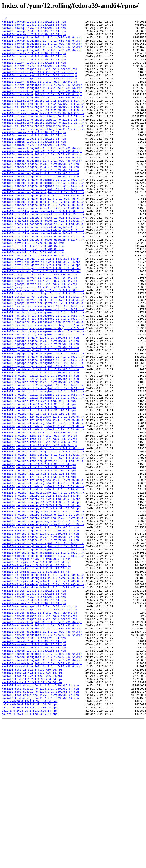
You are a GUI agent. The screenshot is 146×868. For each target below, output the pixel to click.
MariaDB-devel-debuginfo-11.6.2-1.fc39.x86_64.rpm (41, 319)
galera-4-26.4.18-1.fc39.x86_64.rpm (30, 842)
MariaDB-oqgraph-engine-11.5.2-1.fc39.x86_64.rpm (40, 410)
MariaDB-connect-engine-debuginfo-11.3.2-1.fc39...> (43, 212)
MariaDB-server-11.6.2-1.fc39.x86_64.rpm (34, 717)
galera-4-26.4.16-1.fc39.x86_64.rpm (30, 838)
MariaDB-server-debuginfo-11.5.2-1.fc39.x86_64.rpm (42, 751)
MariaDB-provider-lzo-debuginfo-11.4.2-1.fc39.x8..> (43, 577)
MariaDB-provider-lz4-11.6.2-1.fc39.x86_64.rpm (39, 489)
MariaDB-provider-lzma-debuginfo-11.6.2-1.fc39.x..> (43, 546)
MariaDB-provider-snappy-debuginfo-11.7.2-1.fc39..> (43, 626)
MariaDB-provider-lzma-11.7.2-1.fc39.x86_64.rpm (39, 531)
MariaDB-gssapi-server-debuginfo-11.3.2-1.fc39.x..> (43, 345)
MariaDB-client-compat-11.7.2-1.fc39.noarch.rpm (39, 95)
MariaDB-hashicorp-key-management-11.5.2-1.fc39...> (43, 372)
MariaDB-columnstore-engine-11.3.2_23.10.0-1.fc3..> (43, 118)
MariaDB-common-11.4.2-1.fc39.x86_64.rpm (34, 159)
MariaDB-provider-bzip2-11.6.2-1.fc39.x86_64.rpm (40, 451)
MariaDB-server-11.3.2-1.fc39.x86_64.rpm (34, 706)
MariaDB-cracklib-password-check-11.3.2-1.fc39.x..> (43, 250)
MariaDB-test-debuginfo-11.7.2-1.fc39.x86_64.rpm (40, 834)
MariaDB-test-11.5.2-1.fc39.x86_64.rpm (32, 808)
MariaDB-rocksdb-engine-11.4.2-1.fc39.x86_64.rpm (40, 633)
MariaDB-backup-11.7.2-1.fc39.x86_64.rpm (34, 38)
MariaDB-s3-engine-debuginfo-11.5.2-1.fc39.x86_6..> (43, 694)
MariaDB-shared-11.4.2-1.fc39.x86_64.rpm (34, 766)
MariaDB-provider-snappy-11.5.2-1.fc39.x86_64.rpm (41, 599)
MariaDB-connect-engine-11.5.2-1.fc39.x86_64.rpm (40, 201)
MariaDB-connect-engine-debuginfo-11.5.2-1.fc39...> (43, 220)
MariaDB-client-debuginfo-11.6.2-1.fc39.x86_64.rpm (42, 110)
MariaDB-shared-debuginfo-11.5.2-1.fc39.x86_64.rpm (42, 789)
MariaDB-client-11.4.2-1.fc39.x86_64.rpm (34, 64)
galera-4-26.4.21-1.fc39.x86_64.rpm (30, 853)
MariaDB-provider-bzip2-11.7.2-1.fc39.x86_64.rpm (40, 455)
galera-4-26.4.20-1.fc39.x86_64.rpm (30, 850)
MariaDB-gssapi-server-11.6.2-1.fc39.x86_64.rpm (39, 338)
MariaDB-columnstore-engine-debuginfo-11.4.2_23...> (43, 140)
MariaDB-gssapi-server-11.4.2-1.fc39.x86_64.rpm (39, 330)
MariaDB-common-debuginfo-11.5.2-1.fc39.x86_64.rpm (42, 182)
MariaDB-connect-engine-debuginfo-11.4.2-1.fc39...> (43, 216)
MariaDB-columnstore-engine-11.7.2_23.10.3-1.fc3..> (43, 133)
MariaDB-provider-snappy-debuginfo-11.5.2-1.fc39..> (43, 618)
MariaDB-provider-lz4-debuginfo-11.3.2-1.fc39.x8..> (43, 497)
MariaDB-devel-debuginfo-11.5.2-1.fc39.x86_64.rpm (41, 315)
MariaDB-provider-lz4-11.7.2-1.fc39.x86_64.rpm (39, 493)
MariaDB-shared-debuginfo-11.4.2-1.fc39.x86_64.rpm (42, 785)
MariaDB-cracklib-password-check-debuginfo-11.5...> (43, 277)
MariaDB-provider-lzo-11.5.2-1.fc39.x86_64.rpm (39, 561)
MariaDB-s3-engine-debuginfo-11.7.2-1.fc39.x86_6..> (43, 702)
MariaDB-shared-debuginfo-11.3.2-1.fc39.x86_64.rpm (42, 781)
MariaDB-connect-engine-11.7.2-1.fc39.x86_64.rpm (40, 209)
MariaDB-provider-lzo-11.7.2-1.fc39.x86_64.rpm (39, 569)
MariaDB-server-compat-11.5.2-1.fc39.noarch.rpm (39, 732)
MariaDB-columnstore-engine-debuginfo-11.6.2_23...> (43, 148)
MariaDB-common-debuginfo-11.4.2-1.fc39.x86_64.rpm (42, 178)
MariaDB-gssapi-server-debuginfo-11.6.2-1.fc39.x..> (43, 357)
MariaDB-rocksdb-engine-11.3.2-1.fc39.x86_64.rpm (40, 630)
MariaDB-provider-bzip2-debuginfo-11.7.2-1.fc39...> (43, 474)
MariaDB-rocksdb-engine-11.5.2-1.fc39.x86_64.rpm (40, 637)
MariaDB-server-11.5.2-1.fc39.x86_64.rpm (34, 713)
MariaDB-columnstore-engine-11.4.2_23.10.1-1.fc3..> (43, 121)
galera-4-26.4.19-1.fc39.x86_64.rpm (30, 846)
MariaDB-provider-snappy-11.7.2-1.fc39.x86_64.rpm (41, 607)
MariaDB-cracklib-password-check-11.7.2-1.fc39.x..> (43, 266)
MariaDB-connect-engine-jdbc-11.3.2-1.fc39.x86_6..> (43, 231)
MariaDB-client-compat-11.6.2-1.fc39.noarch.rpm (39, 91)
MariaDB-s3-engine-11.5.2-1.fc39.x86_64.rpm (36, 675)
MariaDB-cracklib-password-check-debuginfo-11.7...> (43, 284)
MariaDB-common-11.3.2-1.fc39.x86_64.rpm (34, 156)
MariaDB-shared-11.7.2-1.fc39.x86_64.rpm (34, 778)
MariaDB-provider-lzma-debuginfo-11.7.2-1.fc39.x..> (43, 550)
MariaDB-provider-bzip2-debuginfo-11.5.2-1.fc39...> (43, 467)
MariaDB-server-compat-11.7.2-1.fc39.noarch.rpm (39, 740)
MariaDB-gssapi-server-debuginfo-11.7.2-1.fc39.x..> (43, 360)
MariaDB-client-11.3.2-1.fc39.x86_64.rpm (34, 61)
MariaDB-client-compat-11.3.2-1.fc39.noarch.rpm (39, 80)
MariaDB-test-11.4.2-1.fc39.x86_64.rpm (32, 804)
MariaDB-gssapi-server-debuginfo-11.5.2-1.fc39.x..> (43, 353)
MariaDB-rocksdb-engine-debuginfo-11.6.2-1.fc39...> (43, 660)
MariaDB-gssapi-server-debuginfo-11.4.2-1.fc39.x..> (43, 349)
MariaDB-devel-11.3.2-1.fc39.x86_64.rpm (33, 288)
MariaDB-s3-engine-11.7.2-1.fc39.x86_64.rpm (36, 683)
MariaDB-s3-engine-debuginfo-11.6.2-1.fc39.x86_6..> (43, 698)
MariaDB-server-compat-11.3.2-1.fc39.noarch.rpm (39, 724)
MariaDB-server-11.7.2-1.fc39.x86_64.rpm (34, 721)
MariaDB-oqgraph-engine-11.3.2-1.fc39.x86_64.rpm (40, 402)
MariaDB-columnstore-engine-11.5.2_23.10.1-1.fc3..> (43, 125)
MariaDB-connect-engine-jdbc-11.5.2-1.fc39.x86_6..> (43, 239)
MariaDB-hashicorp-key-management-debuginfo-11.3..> (43, 383)
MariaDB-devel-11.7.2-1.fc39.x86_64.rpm (33, 303)
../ (4, 19)
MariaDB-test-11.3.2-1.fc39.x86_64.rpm (32, 800)
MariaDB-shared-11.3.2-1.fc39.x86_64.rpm (34, 762)
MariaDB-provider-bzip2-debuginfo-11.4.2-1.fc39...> (43, 463)
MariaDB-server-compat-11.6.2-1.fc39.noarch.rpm (39, 736)
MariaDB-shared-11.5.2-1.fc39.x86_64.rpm (34, 770)
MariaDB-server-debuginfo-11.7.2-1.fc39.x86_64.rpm (42, 759)
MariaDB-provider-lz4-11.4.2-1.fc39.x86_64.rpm (39, 482)
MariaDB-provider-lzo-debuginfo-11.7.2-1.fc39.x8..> (43, 588)
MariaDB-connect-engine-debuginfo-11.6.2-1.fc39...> (43, 224)
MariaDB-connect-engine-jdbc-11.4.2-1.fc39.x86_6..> (43, 235)
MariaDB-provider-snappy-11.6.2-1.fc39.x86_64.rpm (41, 603)
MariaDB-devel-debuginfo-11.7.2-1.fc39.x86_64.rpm (41, 322)
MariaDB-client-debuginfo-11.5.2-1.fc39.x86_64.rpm (42, 106)
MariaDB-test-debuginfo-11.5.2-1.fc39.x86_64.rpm (40, 827)
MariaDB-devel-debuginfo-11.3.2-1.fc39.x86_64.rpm (41, 307)
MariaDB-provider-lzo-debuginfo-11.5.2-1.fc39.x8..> (43, 580)
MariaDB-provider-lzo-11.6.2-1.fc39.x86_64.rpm (39, 565)
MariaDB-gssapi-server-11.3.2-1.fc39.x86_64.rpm (39, 326)
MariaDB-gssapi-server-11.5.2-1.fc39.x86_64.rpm (39, 334)
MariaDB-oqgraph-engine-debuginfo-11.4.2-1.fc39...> (43, 425)
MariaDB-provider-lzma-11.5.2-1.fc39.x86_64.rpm (39, 523)
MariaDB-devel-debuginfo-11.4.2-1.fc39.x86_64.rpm (41, 311)
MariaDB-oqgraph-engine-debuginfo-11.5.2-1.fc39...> (43, 429)
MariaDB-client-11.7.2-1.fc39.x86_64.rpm (34, 76)
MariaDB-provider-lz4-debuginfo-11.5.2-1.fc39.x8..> (43, 504)
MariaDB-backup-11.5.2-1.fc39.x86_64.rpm (34, 30)
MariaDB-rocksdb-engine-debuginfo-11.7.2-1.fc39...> (43, 664)
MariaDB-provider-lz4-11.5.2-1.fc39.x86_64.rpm (39, 486)
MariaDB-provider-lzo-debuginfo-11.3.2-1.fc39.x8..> (43, 573)
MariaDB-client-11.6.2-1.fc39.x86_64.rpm (34, 72)
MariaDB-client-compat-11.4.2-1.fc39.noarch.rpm (39, 83)
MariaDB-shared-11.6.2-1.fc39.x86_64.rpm (34, 774)
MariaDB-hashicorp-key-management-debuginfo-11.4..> (43, 387)
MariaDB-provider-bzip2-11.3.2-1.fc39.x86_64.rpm (40, 440)
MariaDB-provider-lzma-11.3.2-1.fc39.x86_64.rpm (39, 516)
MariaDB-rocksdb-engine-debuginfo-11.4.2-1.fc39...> (43, 652)
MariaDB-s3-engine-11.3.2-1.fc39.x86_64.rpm (36, 668)
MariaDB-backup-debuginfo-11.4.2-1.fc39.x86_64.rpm (42, 46)
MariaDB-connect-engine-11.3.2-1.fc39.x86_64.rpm (40, 193)
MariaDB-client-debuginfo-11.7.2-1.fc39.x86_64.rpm (42, 114)
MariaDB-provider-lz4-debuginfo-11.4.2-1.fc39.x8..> (43, 501)
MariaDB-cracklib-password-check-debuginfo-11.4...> (43, 273)
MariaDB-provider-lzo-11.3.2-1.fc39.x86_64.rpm (39, 554)
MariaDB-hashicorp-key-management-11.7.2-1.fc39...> (43, 379)
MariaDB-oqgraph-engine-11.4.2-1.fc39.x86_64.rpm (40, 406)
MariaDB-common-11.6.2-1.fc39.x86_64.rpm (34, 167)
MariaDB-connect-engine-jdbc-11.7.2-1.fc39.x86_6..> (43, 247)
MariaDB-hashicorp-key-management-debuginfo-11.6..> (43, 394)
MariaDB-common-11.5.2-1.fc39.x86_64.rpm (34, 163)
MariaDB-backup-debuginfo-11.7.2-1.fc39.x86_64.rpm (42, 57)
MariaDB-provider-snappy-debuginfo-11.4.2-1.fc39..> (43, 614)
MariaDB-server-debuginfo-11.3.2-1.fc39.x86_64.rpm (42, 743)
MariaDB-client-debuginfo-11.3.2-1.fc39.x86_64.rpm (42, 99)
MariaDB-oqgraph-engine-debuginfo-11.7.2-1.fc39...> (43, 436)
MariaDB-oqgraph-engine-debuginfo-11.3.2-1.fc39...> (43, 421)
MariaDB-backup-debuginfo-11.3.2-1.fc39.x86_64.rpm (42, 42)
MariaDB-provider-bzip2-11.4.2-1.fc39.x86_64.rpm (40, 444)
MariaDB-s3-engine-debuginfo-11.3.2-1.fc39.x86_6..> (43, 687)
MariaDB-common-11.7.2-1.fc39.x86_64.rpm (34, 171)
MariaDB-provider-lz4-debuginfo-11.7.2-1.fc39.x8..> (43, 512)
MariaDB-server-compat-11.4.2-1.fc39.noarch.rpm (39, 728)
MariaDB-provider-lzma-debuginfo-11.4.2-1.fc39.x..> (43, 539)
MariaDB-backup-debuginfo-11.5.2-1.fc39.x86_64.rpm (42, 49)
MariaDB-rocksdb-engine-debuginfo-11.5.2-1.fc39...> (43, 656)
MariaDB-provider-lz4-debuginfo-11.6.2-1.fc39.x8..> (43, 508)
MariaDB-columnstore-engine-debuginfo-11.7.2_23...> (43, 152)
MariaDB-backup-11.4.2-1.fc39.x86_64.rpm (34, 27)
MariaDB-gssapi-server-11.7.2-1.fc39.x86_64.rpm (39, 341)
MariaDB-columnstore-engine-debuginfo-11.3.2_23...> (43, 137)
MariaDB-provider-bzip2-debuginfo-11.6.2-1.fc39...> (43, 470)
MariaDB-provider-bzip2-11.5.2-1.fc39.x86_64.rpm (40, 448)
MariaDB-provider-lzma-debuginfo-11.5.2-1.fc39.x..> (43, 542)
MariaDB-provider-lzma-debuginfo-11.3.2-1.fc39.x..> (43, 535)
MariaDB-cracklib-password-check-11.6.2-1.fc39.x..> (43, 262)
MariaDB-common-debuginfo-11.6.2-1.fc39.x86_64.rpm (42, 186)
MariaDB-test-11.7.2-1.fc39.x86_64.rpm (32, 816)
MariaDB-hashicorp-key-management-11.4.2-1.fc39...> (43, 368)
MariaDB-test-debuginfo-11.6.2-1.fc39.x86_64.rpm (40, 831)
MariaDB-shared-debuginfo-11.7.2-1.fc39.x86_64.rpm (42, 797)
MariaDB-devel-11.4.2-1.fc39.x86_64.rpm (33, 292)
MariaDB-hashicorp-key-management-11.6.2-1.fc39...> (43, 376)
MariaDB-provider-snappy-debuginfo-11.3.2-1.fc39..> (43, 611)
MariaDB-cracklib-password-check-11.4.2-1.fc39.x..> (43, 254)
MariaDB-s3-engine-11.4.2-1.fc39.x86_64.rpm (36, 671)
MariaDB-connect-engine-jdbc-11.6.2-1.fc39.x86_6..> (43, 243)
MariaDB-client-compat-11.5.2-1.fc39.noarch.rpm (39, 87)
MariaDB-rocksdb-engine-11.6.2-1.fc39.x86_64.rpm (40, 641)
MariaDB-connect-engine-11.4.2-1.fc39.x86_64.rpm (40, 197)
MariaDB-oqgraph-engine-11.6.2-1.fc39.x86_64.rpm (40, 413)
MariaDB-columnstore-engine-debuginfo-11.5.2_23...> (43, 144)
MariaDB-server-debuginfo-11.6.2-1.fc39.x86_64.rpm (42, 755)
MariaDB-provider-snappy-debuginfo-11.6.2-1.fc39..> (43, 622)
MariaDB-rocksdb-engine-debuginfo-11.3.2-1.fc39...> (43, 649)
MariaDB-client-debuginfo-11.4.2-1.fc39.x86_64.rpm (42, 102)
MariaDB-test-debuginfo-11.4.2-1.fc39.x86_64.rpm (40, 823)
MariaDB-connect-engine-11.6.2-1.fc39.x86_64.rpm (40, 205)
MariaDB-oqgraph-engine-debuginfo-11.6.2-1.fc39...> (43, 432)
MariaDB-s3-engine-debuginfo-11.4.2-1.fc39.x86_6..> (43, 690)
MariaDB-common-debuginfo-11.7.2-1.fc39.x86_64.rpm (42, 190)
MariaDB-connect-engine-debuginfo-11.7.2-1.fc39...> (43, 228)
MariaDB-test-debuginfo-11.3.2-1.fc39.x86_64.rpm (40, 819)
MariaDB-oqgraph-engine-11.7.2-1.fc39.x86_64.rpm (40, 417)
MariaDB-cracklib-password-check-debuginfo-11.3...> (43, 269)
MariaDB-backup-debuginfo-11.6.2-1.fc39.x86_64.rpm (42, 53)
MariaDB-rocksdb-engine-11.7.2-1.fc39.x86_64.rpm (40, 645)
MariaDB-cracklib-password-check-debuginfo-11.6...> (43, 281)
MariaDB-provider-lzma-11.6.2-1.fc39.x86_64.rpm (39, 527)
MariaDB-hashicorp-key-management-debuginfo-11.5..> (43, 391)
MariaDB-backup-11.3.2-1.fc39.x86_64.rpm (34, 23)
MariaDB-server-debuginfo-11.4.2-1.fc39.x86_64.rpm (42, 747)
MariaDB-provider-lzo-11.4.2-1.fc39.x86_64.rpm (39, 558)
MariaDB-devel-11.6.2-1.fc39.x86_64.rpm (33, 300)
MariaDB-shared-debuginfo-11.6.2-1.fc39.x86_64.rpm (42, 793)
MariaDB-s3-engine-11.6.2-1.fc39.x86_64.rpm (36, 679)
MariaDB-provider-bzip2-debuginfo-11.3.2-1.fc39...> (43, 459)
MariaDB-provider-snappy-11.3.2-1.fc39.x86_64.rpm (41, 592)
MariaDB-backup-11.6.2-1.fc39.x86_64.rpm (34, 34)
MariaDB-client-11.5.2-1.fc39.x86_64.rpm (34, 68)
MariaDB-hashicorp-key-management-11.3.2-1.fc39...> (43, 364)
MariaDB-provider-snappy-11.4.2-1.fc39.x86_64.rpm (41, 596)
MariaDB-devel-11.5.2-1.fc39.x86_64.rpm (33, 296)
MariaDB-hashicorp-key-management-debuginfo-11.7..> (43, 398)
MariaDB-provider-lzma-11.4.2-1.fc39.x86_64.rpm (39, 520)
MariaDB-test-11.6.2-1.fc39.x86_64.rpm (32, 812)
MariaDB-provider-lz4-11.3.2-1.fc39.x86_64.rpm (39, 478)
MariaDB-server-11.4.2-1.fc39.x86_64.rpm (34, 709)
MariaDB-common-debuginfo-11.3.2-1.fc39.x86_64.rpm (42, 174)
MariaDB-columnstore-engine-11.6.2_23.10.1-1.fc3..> (43, 129)
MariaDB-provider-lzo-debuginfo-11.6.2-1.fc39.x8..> (43, 584)
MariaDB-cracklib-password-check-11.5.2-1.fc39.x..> (43, 258)
